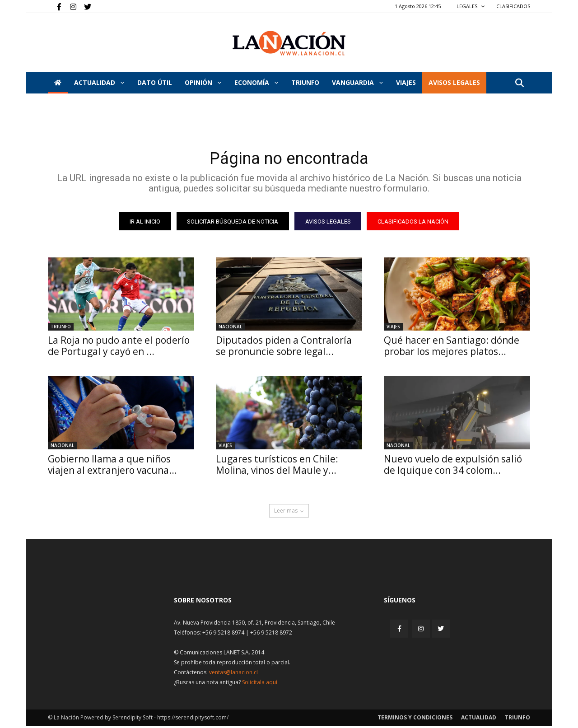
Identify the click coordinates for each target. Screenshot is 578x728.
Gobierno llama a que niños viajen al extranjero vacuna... (112, 467)
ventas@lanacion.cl (233, 674)
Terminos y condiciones (415, 720)
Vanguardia (357, 82)
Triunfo (305, 82)
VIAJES (406, 82)
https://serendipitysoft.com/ (193, 720)
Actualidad (99, 82)
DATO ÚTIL (155, 82)
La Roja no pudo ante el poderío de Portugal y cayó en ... (119, 348)
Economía (256, 82)
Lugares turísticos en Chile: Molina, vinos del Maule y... (277, 467)
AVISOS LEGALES (454, 82)
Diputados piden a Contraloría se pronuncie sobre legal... (284, 348)
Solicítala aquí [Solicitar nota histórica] (260, 684)
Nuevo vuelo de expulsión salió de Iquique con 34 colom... (453, 467)
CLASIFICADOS (513, 6)
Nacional (230, 329)
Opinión (203, 82)
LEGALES (471, 6)
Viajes (393, 329)
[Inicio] (58, 83)
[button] (519, 83)
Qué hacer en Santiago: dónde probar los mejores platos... (452, 348)
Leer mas (289, 513)
